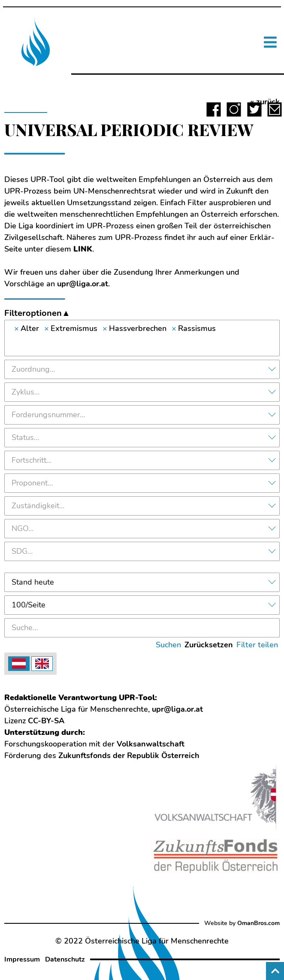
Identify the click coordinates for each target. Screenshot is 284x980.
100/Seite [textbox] (29, 605)
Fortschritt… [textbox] (32, 460)
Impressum (22, 959)
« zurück (265, 102)
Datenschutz (65, 959)
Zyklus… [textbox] (26, 392)
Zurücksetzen (209, 645)
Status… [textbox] (25, 437)
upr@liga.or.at (83, 284)
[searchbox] (142, 344)
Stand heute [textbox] (33, 582)
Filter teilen (257, 645)
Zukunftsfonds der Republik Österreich (129, 755)
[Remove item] (17, 329)
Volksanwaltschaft (151, 744)
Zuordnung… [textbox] (33, 369)
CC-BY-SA (46, 721)
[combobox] (142, 338)
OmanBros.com (258, 923)
